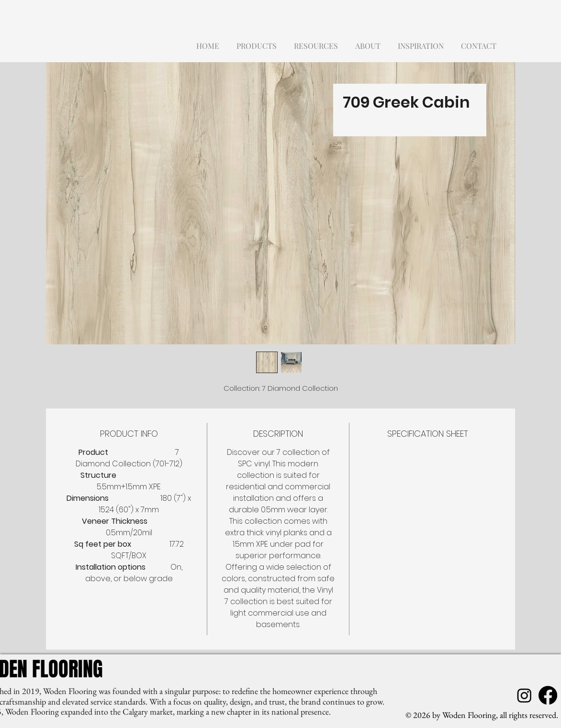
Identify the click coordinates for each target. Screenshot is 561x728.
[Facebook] (548, 695)
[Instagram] (524, 695)
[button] (257, 41)
